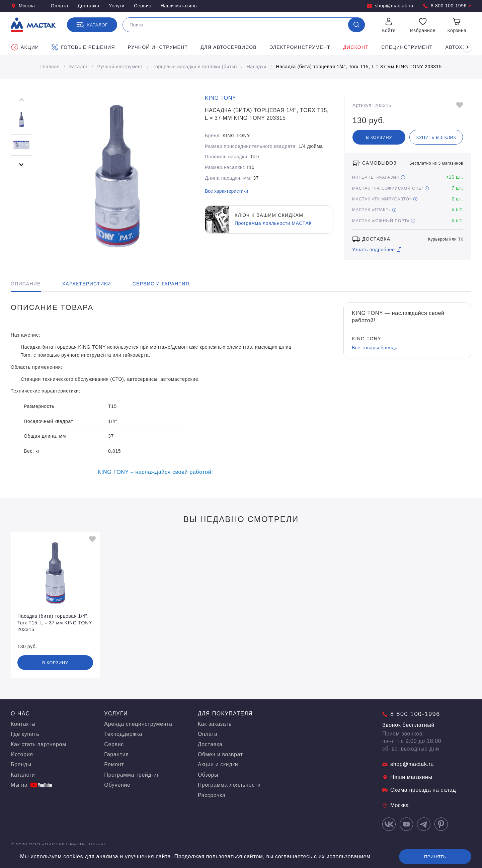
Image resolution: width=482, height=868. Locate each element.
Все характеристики (226, 191)
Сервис (143, 6)
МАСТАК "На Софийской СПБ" (390, 188)
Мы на (31, 785)
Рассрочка (212, 795)
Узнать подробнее (377, 250)
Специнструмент (407, 47)
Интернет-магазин (379, 177)
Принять (435, 857)
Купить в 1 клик (436, 137)
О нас (20, 714)
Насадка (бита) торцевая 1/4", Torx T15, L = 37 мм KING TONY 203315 (359, 67)
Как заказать (215, 724)
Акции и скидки (218, 764)
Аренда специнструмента (138, 724)
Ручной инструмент (158, 47)
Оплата (60, 6)
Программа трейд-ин (132, 775)
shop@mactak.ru (390, 6)
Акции (25, 47)
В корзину (379, 137)
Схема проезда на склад (419, 790)
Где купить (25, 734)
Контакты (23, 724)
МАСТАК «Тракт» (374, 210)
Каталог (78, 67)
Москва (23, 6)
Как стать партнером (38, 744)
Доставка (89, 6)
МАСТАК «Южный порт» (384, 221)
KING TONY (220, 98)
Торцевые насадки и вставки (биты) (195, 67)
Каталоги (23, 775)
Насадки (257, 67)
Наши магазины (179, 6)
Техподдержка (123, 734)
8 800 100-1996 (447, 6)
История (22, 754)
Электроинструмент (300, 47)
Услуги (117, 6)
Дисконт (356, 47)
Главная (50, 67)
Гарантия (116, 754)
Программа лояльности (229, 785)
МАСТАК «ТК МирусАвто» (385, 199)
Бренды (21, 764)
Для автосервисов (229, 47)
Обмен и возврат (220, 754)
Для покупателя (225, 714)
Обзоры (208, 775)
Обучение (117, 785)
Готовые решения (83, 47)
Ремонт (114, 764)
